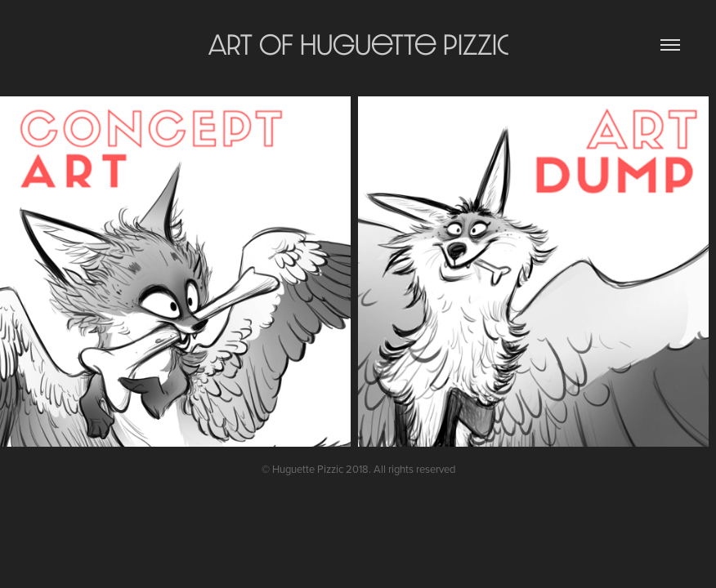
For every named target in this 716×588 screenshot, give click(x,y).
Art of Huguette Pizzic (358, 45)
